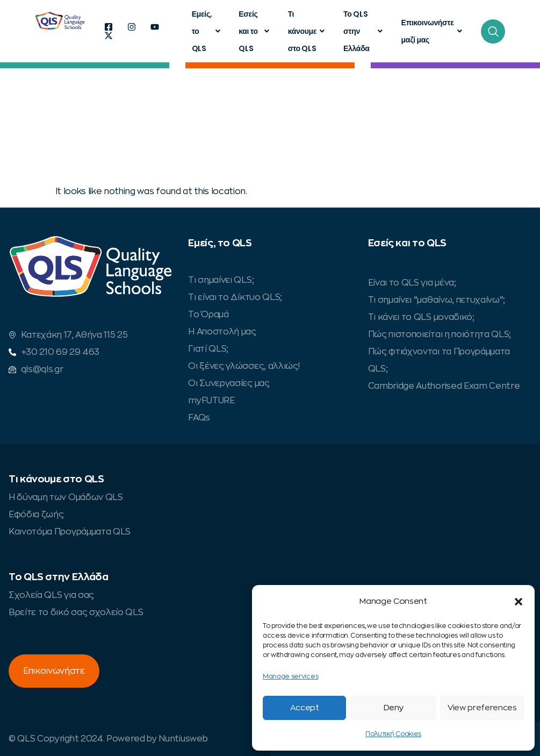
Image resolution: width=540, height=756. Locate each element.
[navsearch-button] (493, 31)
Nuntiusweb (183, 739)
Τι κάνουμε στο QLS (308, 31)
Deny (394, 708)
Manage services (290, 676)
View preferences (482, 708)
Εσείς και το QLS (255, 31)
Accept (305, 708)
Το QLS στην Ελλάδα (364, 31)
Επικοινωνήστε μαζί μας (433, 31)
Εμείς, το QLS (207, 31)
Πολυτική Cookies (393, 734)
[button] (519, 602)
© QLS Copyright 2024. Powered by (84, 739)
